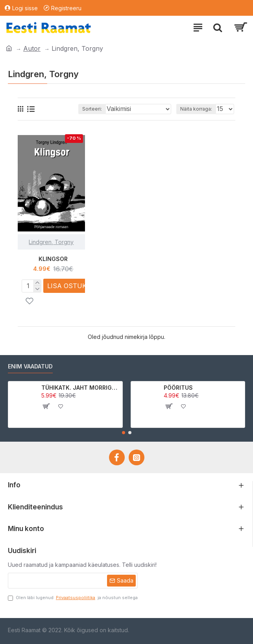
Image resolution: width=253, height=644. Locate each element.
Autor (32, 48)
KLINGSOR (53, 259)
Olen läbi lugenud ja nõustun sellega (73, 598)
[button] (124, 433)
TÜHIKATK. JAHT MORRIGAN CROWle (80, 388)
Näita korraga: (196, 109)
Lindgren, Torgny (51, 242)
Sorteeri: (92, 109)
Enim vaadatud (30, 366)
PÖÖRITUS (178, 388)
